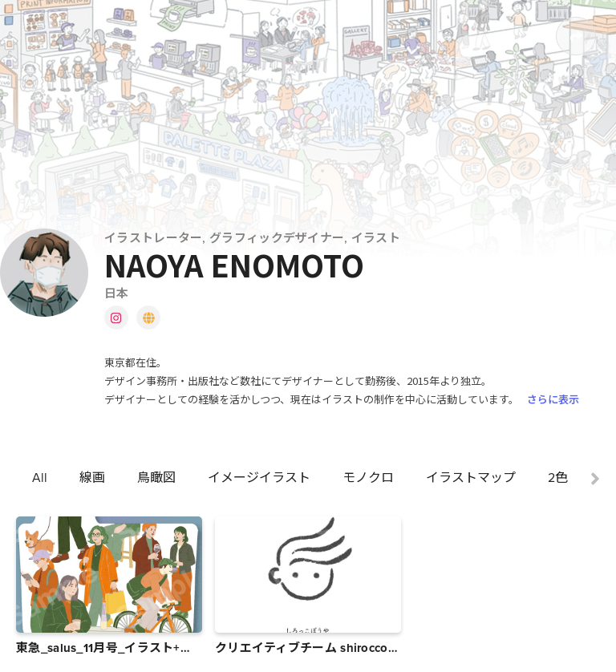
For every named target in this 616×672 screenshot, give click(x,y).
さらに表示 (553, 399)
